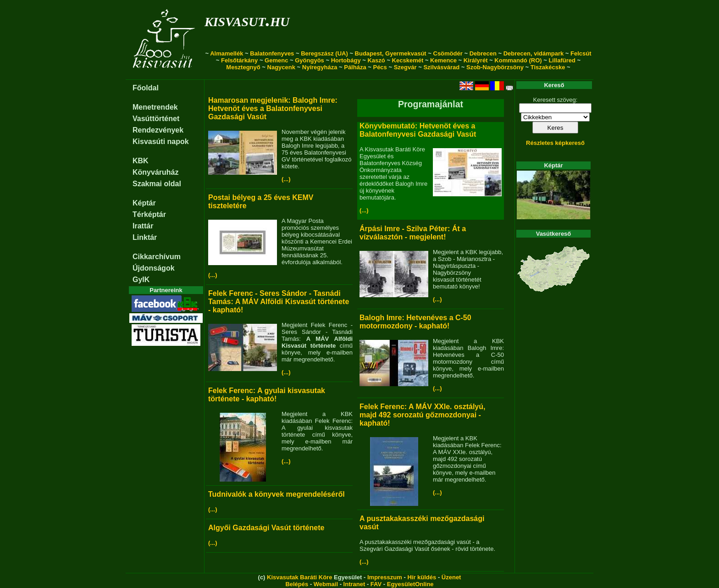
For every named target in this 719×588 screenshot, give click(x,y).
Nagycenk (281, 67)
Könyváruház (155, 172)
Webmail (326, 584)
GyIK (141, 280)
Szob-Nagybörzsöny (495, 67)
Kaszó (376, 60)
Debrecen (483, 53)
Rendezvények (158, 130)
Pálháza (355, 67)
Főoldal (146, 88)
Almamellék (227, 53)
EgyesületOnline (410, 584)
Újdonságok (154, 268)
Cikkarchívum (157, 257)
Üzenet (451, 577)
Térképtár (149, 214)
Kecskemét (408, 60)
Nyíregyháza (320, 67)
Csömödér (448, 53)
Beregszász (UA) (324, 53)
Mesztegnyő (243, 67)
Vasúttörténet (156, 119)
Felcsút (581, 53)
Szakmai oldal (157, 184)
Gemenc (276, 60)
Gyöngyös (310, 60)
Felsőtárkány (239, 60)
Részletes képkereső (555, 143)
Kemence (443, 60)
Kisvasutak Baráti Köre (299, 577)
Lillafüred (562, 60)
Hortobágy (346, 60)
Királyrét (476, 60)
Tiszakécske (548, 67)
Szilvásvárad (441, 67)
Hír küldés (422, 577)
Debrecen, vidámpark (534, 53)
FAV (376, 584)
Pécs (380, 67)
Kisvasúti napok (161, 141)
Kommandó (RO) (518, 60)
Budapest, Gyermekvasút (391, 53)
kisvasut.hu (247, 20)
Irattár (143, 226)
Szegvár (405, 67)
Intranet (354, 584)
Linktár (145, 237)
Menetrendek (155, 107)
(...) (286, 179)
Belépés (297, 584)
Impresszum (385, 577)
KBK (141, 161)
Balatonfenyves (272, 53)
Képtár (144, 203)
